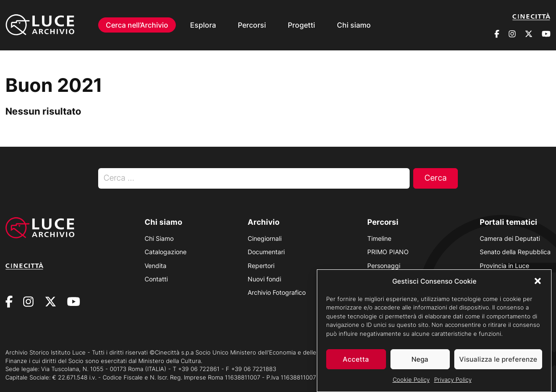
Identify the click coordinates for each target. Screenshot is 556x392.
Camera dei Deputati (510, 238)
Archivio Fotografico (277, 292)
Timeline (379, 238)
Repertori (261, 266)
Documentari (266, 252)
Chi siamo (354, 25)
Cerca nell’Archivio (137, 25)
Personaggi (384, 266)
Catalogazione (166, 252)
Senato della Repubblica (515, 252)
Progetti (301, 25)
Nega (420, 363)
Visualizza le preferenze (498, 363)
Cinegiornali (265, 238)
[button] (538, 285)
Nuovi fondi (264, 279)
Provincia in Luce (504, 266)
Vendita (156, 266)
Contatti (156, 279)
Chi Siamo (159, 238)
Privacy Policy (453, 384)
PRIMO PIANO (388, 252)
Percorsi (252, 25)
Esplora (203, 25)
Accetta (356, 363)
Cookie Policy (411, 384)
